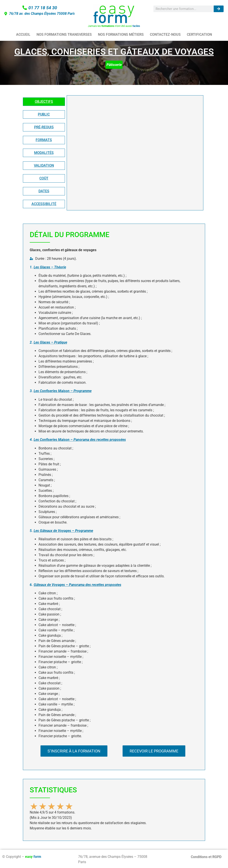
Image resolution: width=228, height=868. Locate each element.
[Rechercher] (219, 9)
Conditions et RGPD (206, 857)
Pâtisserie (114, 65)
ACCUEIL (23, 35)
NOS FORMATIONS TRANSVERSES (64, 35)
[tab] (44, 102)
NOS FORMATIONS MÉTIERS (121, 35)
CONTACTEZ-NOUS (165, 35)
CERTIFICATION (199, 35)
